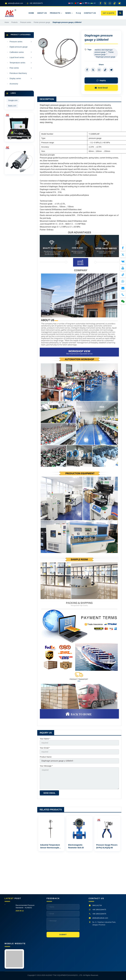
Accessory (14, 84)
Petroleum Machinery (18, 73)
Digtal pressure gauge (19, 47)
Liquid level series (17, 57)
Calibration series (17, 52)
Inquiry (101, 80)
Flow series (14, 68)
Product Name (46, 757)
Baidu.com (12, 106)
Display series (15, 78)
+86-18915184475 (99, 914)
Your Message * (46, 766)
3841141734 (97, 905)
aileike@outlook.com (100, 918)
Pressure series (16, 42)
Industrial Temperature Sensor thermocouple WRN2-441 (50, 848)
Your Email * (45, 748)
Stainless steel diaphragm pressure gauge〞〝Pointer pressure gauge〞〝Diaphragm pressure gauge (105, 53)
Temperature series (17, 63)
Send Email (101, 88)
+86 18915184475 (99, 910)
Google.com (13, 100)
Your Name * (45, 739)
